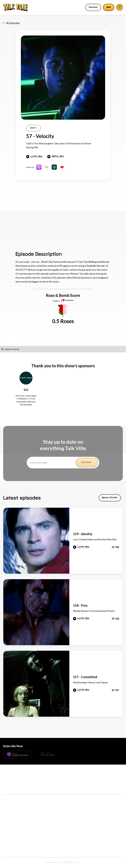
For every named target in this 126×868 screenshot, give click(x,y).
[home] (15, 7)
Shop (109, 7)
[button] (120, 7)
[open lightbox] (63, 78)
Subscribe (93, 7)
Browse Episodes (110, 498)
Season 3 (33, 128)
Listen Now (37, 157)
